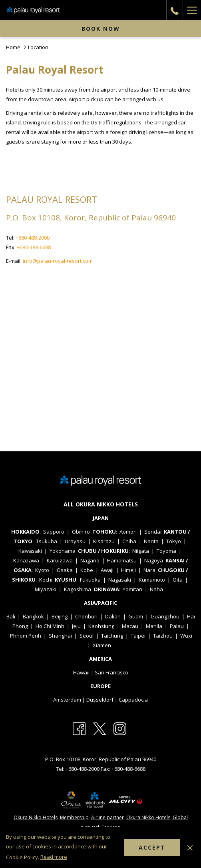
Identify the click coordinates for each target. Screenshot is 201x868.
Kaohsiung (101, 626)
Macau (130, 626)
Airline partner (107, 817)
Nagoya (154, 560)
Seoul (87, 636)
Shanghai (60, 636)
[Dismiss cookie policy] (190, 847)
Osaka (65, 570)
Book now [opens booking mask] (101, 29)
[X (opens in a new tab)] (100, 728)
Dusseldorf (100, 700)
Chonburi (86, 616)
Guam (136, 616)
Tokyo (174, 541)
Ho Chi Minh (50, 626)
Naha (156, 589)
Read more (54, 857)
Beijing (60, 616)
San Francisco (111, 672)
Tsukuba (47, 541)
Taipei (138, 636)
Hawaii (81, 672)
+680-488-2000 (33, 238)
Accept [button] (152, 847)
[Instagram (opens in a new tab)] (120, 728)
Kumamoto (152, 580)
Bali (11, 616)
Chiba (129, 541)
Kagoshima (78, 589)
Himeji (128, 570)
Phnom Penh (26, 636)
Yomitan (132, 589)
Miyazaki (46, 589)
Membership (74, 817)
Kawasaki (30, 551)
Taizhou (163, 636)
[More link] (192, 10)
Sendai (153, 532)
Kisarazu (104, 541)
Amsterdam (67, 700)
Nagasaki (120, 580)
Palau (177, 626)
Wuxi (186, 636)
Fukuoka (90, 580)
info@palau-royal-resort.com (58, 261)
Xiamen (102, 645)
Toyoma (166, 551)
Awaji (107, 570)
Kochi (46, 580)
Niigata (141, 551)
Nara (149, 570)
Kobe (87, 570)
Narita (151, 541)
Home (13, 47)
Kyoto (42, 570)
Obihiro (81, 532)
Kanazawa (26, 560)
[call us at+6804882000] (175, 10)
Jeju (76, 626)
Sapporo (54, 532)
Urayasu (75, 541)
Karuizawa (60, 560)
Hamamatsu (122, 560)
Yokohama (63, 551)
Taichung (112, 636)
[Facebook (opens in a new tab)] (79, 728)
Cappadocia (133, 700)
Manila (154, 626)
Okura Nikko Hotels (36, 817)
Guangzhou (165, 616)
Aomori (128, 532)
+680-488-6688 (34, 247)
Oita (178, 580)
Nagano (90, 560)
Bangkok (33, 616)
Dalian (113, 616)
